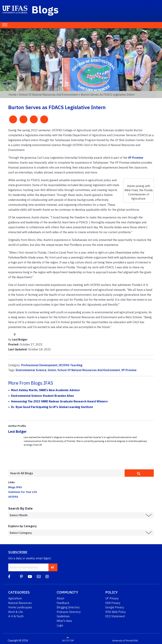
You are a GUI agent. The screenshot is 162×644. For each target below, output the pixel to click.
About (60, 598)
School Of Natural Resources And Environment (89, 370)
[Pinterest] (21, 577)
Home (12, 95)
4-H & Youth (16, 616)
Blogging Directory (68, 607)
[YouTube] (30, 577)
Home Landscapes (20, 607)
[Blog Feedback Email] (39, 577)
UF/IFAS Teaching (71, 365)
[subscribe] (53, 567)
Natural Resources (20, 603)
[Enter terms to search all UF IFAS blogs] (66, 473)
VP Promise (136, 158)
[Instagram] (47, 577)
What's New (64, 621)
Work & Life (16, 612)
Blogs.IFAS (15, 487)
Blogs (45, 9)
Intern (52, 370)
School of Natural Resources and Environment (49, 95)
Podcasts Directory (69, 612)
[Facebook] (9, 577)
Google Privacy (115, 607)
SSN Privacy (113, 603)
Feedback (63, 603)
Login (60, 625)
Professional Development (39, 365)
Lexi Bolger (17, 431)
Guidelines (63, 616)
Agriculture (15, 598)
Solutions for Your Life (23, 492)
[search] (139, 473)
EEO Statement (115, 616)
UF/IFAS (13, 497)
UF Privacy (112, 598)
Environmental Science (31, 370)
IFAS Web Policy (116, 612)
